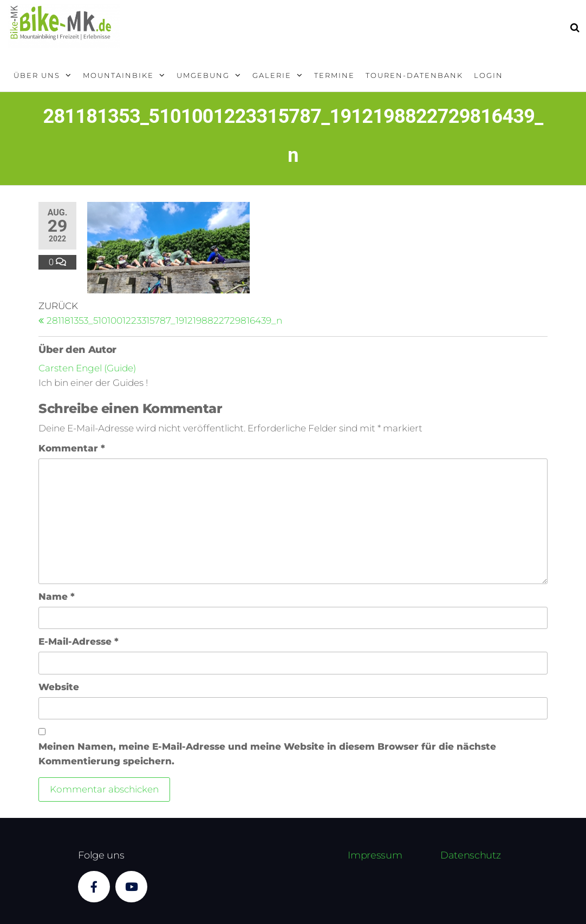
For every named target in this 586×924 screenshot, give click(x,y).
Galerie (272, 75)
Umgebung (203, 75)
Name (57, 597)
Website (59, 687)
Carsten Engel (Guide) (87, 368)
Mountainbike (118, 75)
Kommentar (72, 448)
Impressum (375, 855)
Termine (334, 75)
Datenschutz (470, 855)
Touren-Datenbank (414, 75)
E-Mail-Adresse (79, 641)
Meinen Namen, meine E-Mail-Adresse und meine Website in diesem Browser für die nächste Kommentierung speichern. (267, 754)
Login (489, 75)
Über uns (37, 75)
